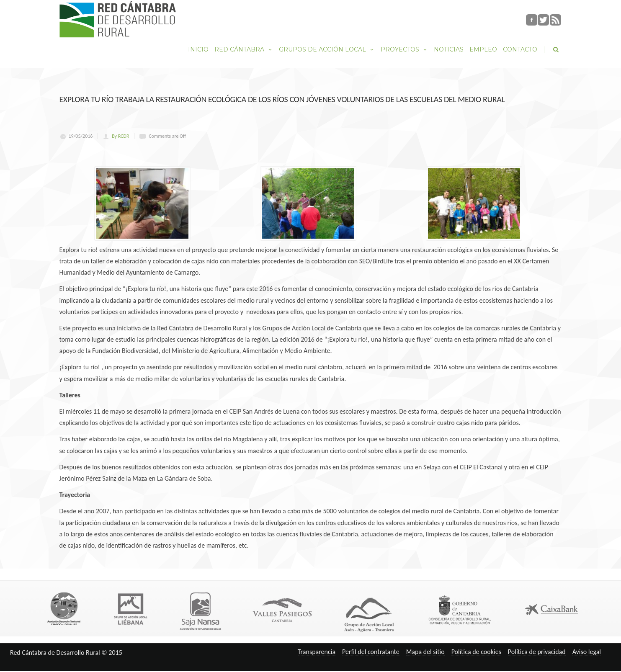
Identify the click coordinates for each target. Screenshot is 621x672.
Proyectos (404, 49)
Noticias (449, 49)
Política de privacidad (537, 652)
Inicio (198, 49)
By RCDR (120, 136)
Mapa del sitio (425, 652)
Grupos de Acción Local (327, 49)
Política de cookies (476, 652)
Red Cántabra (244, 49)
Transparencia (317, 652)
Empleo (483, 49)
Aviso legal (587, 652)
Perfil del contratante (371, 652)
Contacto (520, 49)
